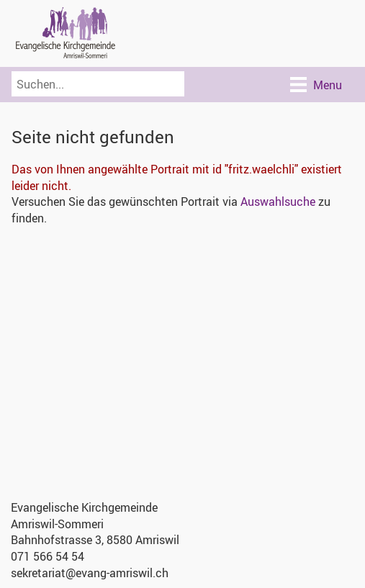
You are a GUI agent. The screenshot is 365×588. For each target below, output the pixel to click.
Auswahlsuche (278, 202)
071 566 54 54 (48, 556)
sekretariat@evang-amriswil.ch (90, 573)
